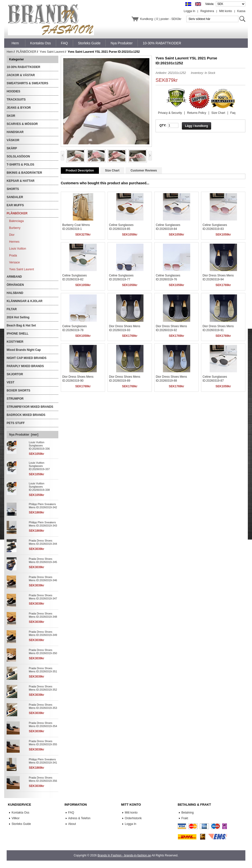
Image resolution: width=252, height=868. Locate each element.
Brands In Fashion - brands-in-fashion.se (124, 855)
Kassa (241, 11)
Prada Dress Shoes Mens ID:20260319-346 (43, 579)
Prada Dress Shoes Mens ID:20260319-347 (43, 597)
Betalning (188, 813)
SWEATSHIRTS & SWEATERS (27, 83)
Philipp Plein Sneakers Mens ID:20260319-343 (43, 524)
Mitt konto (226, 11)
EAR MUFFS (15, 205)
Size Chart (218, 113)
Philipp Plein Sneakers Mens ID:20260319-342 (43, 506)
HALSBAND (15, 293)
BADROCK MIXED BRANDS (26, 415)
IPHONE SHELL (18, 334)
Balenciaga (16, 221)
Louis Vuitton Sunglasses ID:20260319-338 (39, 487)
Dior (12, 235)
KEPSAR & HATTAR (21, 181)
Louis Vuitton (18, 249)
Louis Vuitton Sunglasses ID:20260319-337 (39, 466)
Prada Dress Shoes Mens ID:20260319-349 (43, 633)
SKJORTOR (15, 374)
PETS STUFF (16, 423)
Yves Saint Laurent (52, 52)
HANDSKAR (15, 132)
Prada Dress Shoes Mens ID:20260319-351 (43, 670)
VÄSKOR (13, 140)
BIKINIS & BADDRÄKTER (24, 173)
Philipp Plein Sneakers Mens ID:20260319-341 (43, 761)
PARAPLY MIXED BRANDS (25, 366)
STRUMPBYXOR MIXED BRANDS (30, 407)
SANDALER (15, 197)
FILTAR (12, 309)
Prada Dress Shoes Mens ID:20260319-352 (43, 688)
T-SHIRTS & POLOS (20, 165)
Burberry (15, 228)
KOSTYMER (15, 342)
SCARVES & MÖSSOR (22, 124)
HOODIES (13, 91)
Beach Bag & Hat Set (21, 325)
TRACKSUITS (16, 100)
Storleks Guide (21, 824)
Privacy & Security (170, 113)
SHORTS (13, 189)
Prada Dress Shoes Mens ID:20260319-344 (43, 542)
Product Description (80, 170)
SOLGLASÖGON (18, 156)
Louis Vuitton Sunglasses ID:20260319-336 (39, 445)
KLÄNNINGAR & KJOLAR (24, 301)
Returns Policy (197, 113)
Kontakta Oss (20, 813)
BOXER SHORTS (18, 391)
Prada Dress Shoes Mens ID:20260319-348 (43, 615)
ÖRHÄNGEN (15, 285)
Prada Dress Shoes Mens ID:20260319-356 (43, 779)
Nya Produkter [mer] (24, 435)
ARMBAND (14, 277)
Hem (15, 43)
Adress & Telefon (79, 818)
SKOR (11, 116)
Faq (233, 113)
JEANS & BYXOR (19, 108)
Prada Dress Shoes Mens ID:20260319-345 (43, 560)
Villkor (16, 818)
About (72, 824)
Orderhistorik (133, 818)
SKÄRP (12, 148)
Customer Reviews (144, 170)
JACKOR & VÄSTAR (21, 75)
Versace (14, 262)
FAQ (71, 813)
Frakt (185, 818)
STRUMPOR (15, 399)
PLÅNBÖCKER (26, 52)
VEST (10, 382)
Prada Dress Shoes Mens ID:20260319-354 (43, 724)
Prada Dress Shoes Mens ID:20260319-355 (43, 743)
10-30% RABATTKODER (23, 67)
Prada (13, 255)
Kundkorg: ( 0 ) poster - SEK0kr (161, 19)
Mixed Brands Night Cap (24, 350)
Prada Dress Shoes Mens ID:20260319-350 (43, 652)
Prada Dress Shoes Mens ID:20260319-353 (43, 706)
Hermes (14, 242)
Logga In (190, 11)
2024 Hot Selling (18, 317)
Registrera (207, 11)
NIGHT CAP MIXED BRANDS (27, 358)
